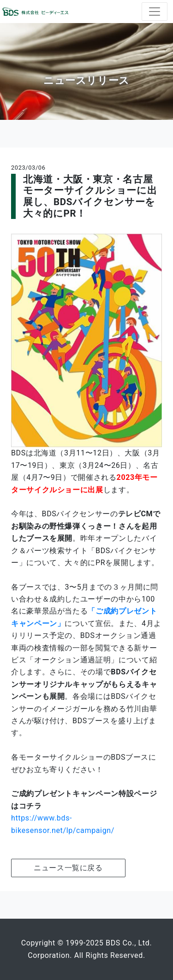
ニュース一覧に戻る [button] (68, 868)
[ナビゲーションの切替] (155, 12)
